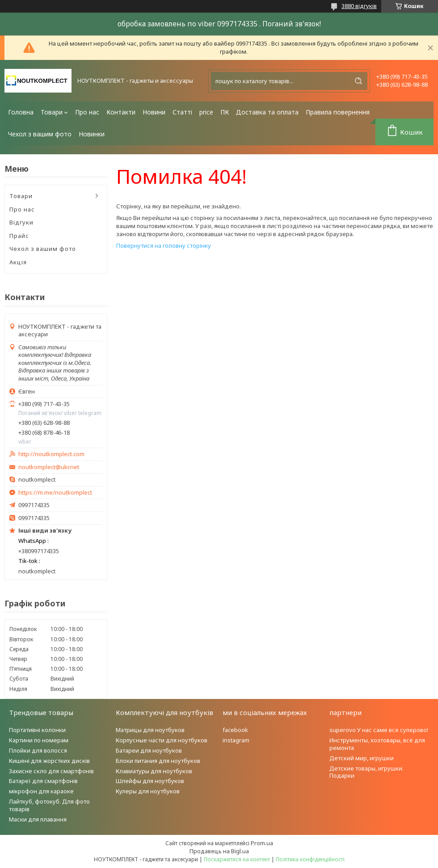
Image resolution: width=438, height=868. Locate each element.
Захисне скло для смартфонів (51, 771)
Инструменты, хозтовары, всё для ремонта (377, 744)
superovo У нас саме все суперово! (379, 730)
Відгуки (21, 222)
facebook (235, 730)
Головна (21, 112)
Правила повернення (338, 112)
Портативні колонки (37, 730)
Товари (52, 112)
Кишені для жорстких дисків (49, 761)
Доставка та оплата (267, 112)
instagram (236, 740)
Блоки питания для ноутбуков (158, 761)
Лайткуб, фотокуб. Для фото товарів (49, 805)
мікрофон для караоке (41, 791)
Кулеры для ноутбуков (148, 791)
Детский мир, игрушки (362, 758)
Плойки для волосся (38, 750)
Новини (154, 112)
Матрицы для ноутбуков (150, 730)
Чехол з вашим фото (40, 134)
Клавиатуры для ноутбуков (154, 771)
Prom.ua (262, 843)
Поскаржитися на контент (237, 859)
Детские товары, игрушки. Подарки (366, 772)
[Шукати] (358, 81)
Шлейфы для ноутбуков (150, 781)
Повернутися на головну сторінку (164, 246)
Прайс (19, 236)
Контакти (121, 112)
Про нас (87, 112)
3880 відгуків (359, 6)
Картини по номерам (39, 740)
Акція (18, 262)
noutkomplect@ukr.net (49, 467)
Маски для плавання (38, 819)
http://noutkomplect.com (51, 454)
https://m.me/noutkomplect (55, 492)
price (206, 112)
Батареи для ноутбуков (149, 750)
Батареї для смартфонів (43, 781)
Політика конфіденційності (310, 859)
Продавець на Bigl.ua (219, 851)
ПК (225, 112)
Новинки (92, 134)
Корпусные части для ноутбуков (162, 740)
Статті (182, 112)
